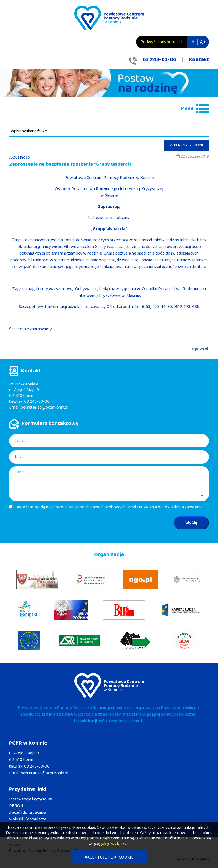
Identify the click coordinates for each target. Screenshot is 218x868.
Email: (19, 457)
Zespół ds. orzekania (28, 813)
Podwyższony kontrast (162, 42)
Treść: (19, 472)
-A (192, 42)
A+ (203, 42)
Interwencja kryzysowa (31, 799)
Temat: (20, 441)
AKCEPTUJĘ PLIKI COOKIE (109, 857)
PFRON (16, 806)
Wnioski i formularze (28, 819)
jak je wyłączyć (115, 844)
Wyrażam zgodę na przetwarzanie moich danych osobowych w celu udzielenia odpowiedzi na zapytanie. (109, 507)
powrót (202, 349)
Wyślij (191, 523)
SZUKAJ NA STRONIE (187, 145)
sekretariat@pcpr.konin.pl (45, 407)
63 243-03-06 (159, 59)
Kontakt (199, 59)
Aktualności (20, 157)
